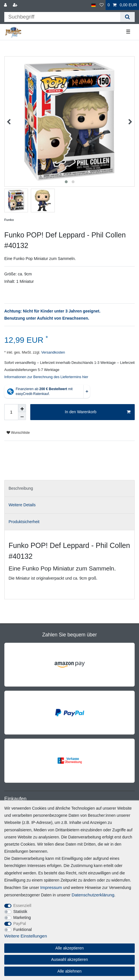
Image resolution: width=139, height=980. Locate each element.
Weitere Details (22, 505)
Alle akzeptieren (70, 948)
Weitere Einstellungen (26, 936)
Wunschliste (18, 433)
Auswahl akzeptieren (69, 959)
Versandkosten (53, 352)
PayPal (20, 923)
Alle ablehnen (69, 971)
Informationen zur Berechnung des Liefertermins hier (46, 377)
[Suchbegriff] (62, 17)
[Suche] (127, 17)
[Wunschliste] (102, 5)
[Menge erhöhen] (22, 408)
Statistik (20, 912)
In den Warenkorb (98, 412)
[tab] (69, 488)
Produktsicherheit (24, 522)
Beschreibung (21, 488)
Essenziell (22, 906)
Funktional (23, 929)
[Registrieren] (16, 5)
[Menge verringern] (22, 416)
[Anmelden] (6, 5)
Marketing (22, 918)
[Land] (93, 5)
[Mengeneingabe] (11, 412)
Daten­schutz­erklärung (93, 895)
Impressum (51, 887)
